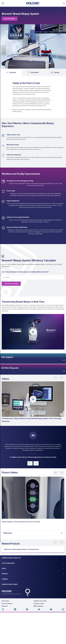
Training (47, 72)
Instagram (63, 641)
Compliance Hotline (39, 635)
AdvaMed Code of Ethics (40, 633)
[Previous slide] (56, 542)
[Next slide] (62, 542)
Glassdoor (39, 641)
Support (5, 605)
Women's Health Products (11, 590)
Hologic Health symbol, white (28, 624)
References (8, 533)
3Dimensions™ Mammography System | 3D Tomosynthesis (21, 581)
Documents (25, 72)
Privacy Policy (5, 633)
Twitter (3, 641)
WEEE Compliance (38, 638)
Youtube (51, 641)
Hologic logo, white (7, 623)
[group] (33, 402)
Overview (3, 72)
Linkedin (15, 641)
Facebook (27, 641)
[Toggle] (64, 3)
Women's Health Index (10, 616)
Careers (5, 611)
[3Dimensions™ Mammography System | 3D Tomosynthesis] (33, 562)
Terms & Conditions (7, 635)
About (4, 600)
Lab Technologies (8, 595)
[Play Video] (33, 332)
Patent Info (5, 638)
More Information (10, 19)
